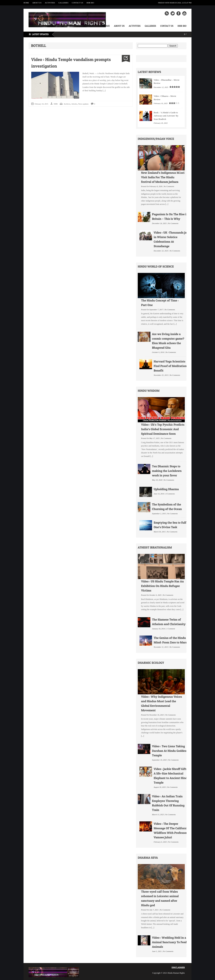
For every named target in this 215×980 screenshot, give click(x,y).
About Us (37, 3)
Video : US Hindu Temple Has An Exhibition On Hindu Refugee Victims (162, 586)
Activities (50, 3)
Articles (74, 104)
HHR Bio (90, 3)
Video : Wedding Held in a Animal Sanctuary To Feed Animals (169, 942)
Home (26, 3)
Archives (67, 104)
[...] (104, 91)
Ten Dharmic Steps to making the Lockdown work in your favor (167, 471)
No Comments (169, 186)
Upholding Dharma (166, 489)
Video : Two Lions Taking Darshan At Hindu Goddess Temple (170, 751)
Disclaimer (178, 967)
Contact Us (77, 3)
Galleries (63, 3)
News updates (83, 104)
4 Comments (170, 493)
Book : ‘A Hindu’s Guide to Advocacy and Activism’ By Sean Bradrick (166, 116)
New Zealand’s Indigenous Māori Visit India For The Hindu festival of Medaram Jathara (163, 177)
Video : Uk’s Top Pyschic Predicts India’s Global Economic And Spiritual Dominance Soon (163, 429)
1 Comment (171, 628)
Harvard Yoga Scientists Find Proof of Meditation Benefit (170, 366)
